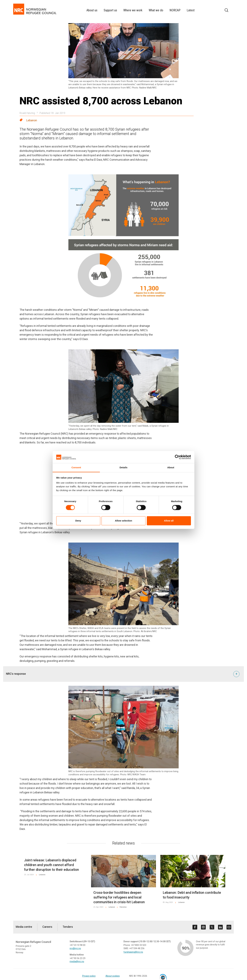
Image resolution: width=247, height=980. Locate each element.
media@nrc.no (77, 961)
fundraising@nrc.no (133, 952)
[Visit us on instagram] (203, 927)
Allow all (169, 521)
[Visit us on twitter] (212, 927)
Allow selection (123, 521)
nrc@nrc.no (75, 948)
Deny (78, 521)
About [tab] (171, 467)
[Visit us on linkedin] (220, 927)
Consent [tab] (76, 467)
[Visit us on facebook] (195, 927)
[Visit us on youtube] (229, 927)
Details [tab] (123, 467)
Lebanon (32, 120)
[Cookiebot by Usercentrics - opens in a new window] (177, 457)
